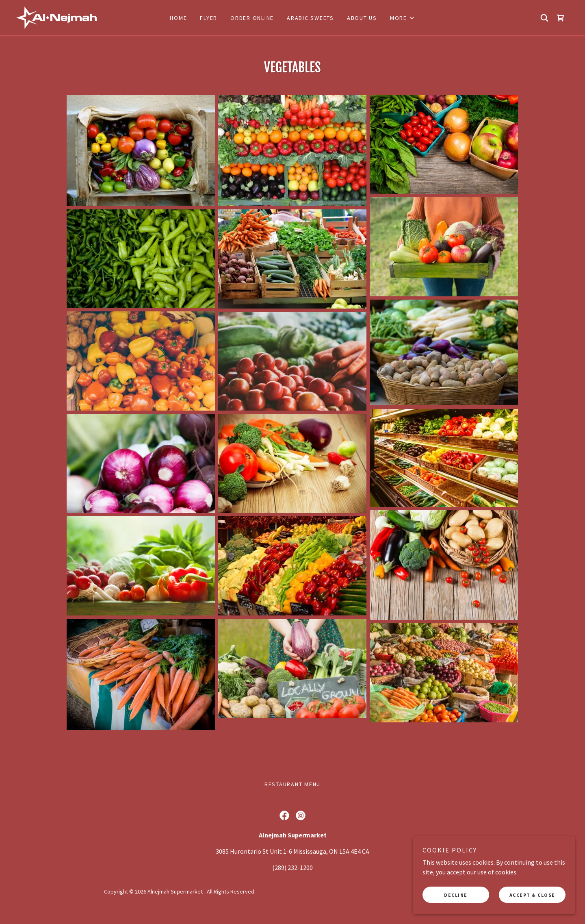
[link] (56, 17)
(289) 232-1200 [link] (292, 867)
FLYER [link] (209, 18)
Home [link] (178, 18)
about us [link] (362, 18)
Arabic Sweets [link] (310, 18)
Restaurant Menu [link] (292, 784)
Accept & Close (532, 895)
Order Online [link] (252, 18)
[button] (403, 18)
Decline (456, 895)
